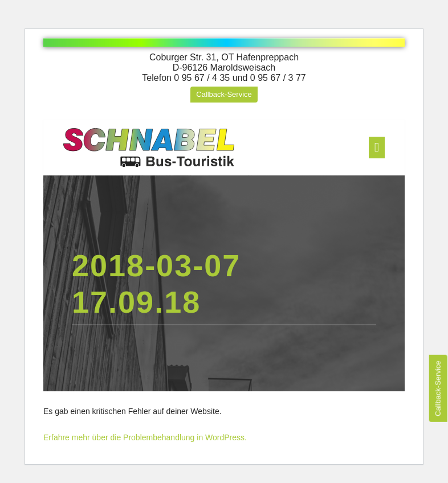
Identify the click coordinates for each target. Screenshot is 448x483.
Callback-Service (224, 94)
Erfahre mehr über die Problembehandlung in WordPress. (145, 437)
